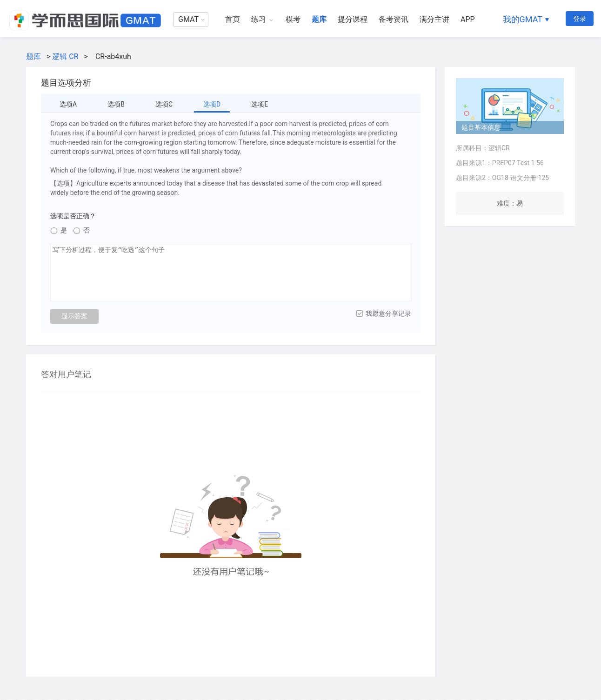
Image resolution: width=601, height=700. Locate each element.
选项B (116, 104)
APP (468, 19)
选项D (212, 104)
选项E (260, 104)
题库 (319, 19)
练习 (259, 19)
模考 (293, 19)
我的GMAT (523, 19)
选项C (164, 104)
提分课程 (353, 19)
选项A (68, 104)
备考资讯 (394, 19)
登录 (580, 19)
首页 (233, 19)
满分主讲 (434, 19)
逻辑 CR (65, 57)
